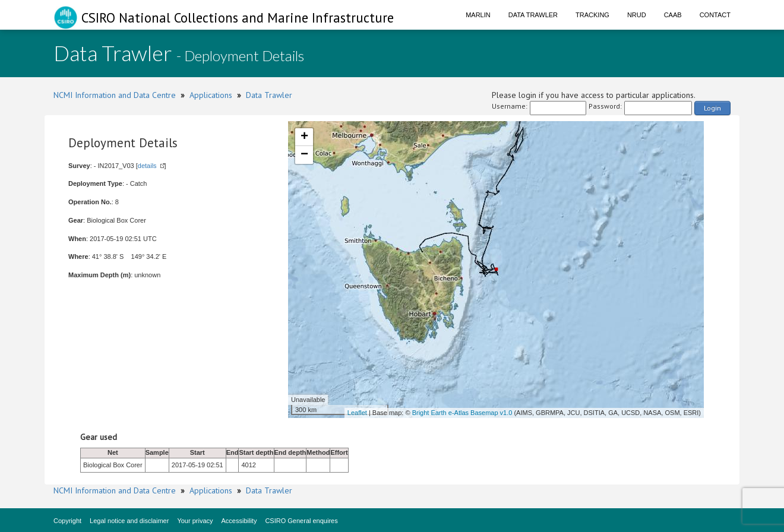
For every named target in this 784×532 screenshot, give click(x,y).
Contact (715, 15)
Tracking (592, 15)
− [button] (304, 155)
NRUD (637, 15)
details (147, 166)
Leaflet (357, 413)
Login (712, 108)
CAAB (673, 15)
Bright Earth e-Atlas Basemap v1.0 (462, 413)
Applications (211, 95)
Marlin (478, 15)
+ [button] (304, 137)
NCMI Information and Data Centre (115, 95)
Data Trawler (533, 15)
